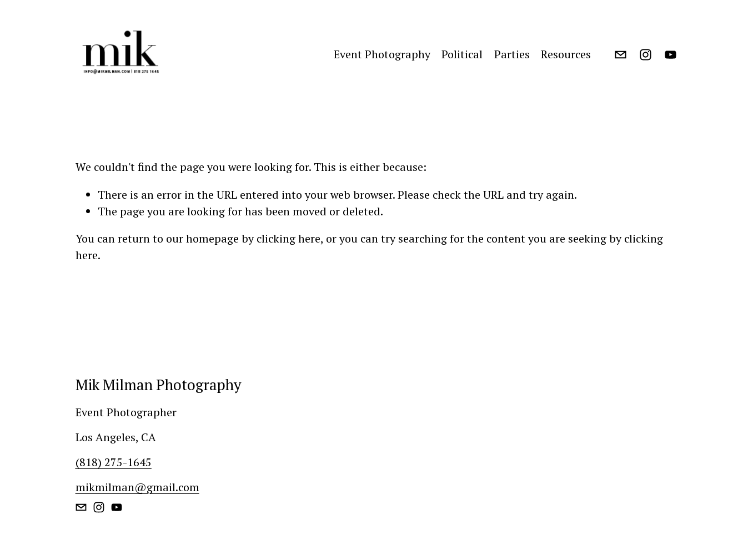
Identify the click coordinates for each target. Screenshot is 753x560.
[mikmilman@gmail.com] (621, 55)
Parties (512, 54)
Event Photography (382, 54)
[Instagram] (646, 55)
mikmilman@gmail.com (137, 487)
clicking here (288, 238)
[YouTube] (671, 55)
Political (462, 54)
